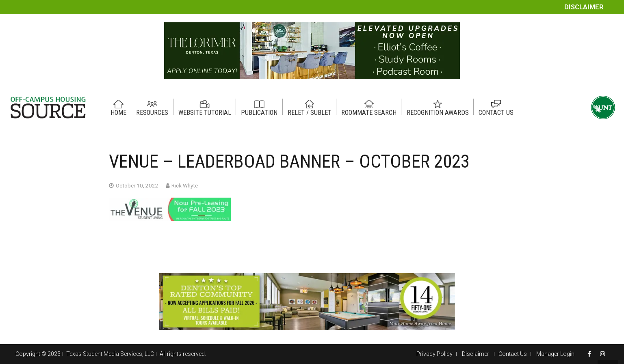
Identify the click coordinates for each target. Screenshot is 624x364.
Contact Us (513, 354)
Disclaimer (584, 7)
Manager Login (555, 354)
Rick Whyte (185, 185)
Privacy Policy (434, 354)
